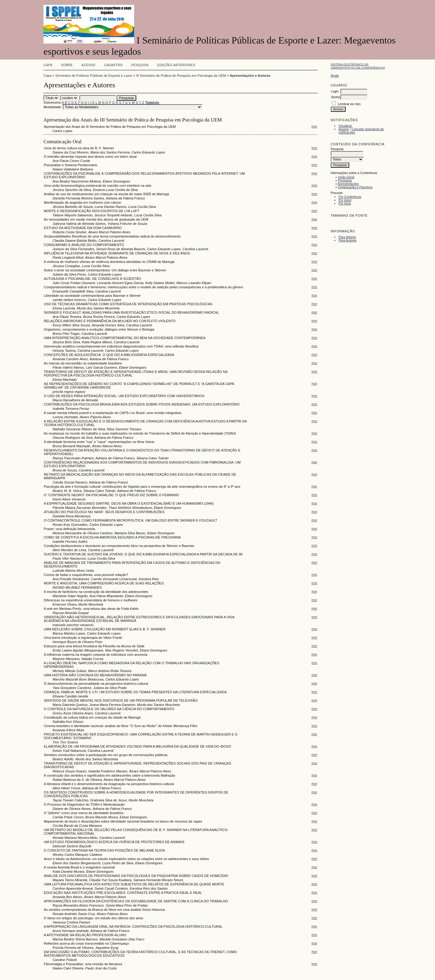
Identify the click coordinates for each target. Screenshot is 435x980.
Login (335, 91)
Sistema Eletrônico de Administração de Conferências (358, 66)
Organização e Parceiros (355, 187)
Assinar (344, 129)
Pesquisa (140, 65)
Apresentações (348, 184)
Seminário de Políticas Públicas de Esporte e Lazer (94, 76)
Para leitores (347, 237)
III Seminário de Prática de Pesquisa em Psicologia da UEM (181, 76)
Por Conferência (350, 197)
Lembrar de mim (349, 104)
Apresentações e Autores (250, 76)
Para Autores (347, 240)
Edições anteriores (176, 65)
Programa (345, 181)
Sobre (67, 65)
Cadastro (113, 65)
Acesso (89, 65)
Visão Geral (346, 177)
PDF (314, 126)
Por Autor (345, 200)
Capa (48, 65)
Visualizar (345, 126)
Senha (335, 97)
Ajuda (335, 76)
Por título (345, 204)
